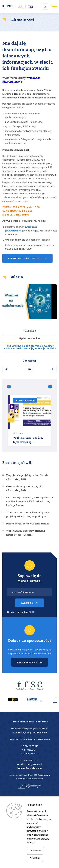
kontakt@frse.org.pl (33, 764)
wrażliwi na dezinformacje (27, 346)
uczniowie (9, 348)
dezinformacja (25, 348)
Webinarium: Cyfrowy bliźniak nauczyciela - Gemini (26, 533)
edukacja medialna (45, 348)
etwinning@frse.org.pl (33, 779)
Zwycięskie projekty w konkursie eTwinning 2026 (27, 477)
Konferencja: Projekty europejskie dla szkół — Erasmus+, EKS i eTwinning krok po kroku (29, 501)
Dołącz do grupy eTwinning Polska (28, 524)
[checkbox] (8, 612)
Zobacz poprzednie (10, 386)
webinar (49, 346)
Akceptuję (35, 858)
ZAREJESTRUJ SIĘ (32, 664)
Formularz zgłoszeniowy (25, 260)
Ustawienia (35, 851)
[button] (53, 369)
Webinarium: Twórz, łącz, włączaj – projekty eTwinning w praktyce (28, 514)
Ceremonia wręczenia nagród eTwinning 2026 (24, 488)
